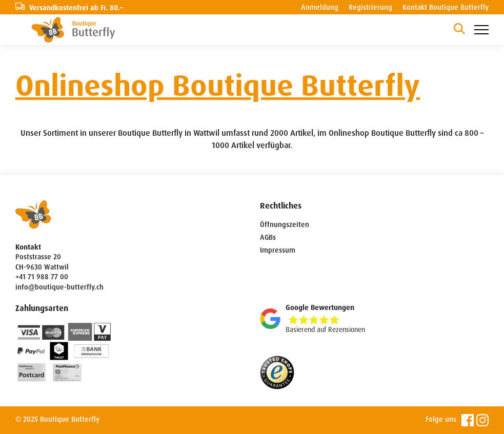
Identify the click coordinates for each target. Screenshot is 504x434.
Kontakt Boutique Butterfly (446, 7)
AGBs (268, 237)
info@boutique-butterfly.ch (59, 287)
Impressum (278, 250)
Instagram (482, 420)
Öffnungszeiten (285, 224)
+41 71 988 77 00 (42, 277)
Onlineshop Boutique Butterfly (218, 86)
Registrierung (370, 7)
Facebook (468, 420)
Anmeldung (320, 7)
